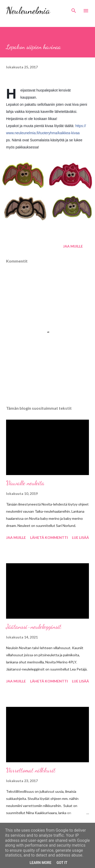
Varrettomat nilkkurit (31, 770)
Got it (62, 863)
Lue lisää (80, 537)
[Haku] (74, 9)
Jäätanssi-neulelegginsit (34, 627)
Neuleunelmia (28, 11)
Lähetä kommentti (49, 537)
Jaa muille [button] (73, 246)
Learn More (41, 863)
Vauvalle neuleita (25, 483)
